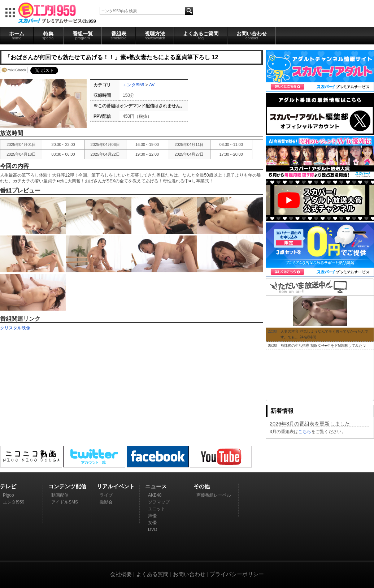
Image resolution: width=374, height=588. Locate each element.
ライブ (106, 495)
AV (152, 85)
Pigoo (8, 495)
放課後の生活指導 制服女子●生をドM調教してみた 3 (323, 345)
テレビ (8, 486)
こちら (305, 432)
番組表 (119, 35)
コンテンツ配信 (67, 486)
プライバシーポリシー (237, 574)
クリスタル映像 (15, 328)
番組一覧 (83, 35)
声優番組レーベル (214, 495)
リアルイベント (116, 486)
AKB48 (155, 495)
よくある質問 (152, 574)
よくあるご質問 (201, 35)
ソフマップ (159, 502)
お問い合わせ (252, 35)
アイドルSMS (65, 502)
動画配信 (60, 495)
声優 (152, 516)
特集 (48, 35)
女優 (152, 523)
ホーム (17, 35)
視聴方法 (155, 35)
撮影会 (106, 502)
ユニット (157, 509)
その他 (202, 486)
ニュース (156, 486)
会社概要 (121, 574)
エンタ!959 (133, 85)
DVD (153, 529)
